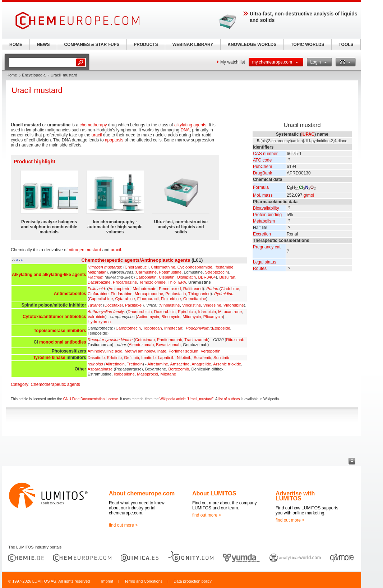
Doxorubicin (165, 312)
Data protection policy (193, 581)
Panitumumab (170, 340)
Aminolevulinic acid (105, 351)
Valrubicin (96, 317)
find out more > (123, 525)
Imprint (107, 581)
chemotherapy (93, 125)
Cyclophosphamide (195, 267)
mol (311, 195)
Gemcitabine (195, 299)
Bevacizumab (168, 345)
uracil (97, 135)
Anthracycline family (106, 312)
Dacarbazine (99, 282)
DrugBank (262, 173)
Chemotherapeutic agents (55, 384)
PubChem (262, 167)
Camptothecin (128, 328)
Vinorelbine (234, 305)
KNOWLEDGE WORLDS (252, 45)
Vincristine (191, 305)
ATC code (262, 160)
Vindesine (212, 305)
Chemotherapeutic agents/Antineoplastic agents (136, 260)
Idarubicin (207, 312)
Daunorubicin (140, 312)
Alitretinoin (115, 364)
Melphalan (97, 272)
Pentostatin (176, 294)
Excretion (262, 234)
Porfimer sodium (183, 351)
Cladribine (230, 289)
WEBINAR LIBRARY (193, 45)
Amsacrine (180, 364)
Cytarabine (125, 299)
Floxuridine (171, 299)
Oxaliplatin (186, 277)
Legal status (265, 262)
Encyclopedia (34, 75)
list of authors (229, 399)
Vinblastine (170, 305)
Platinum (96, 277)
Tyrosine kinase (49, 358)
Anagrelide (201, 364)
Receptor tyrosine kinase (110, 340)
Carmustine (146, 272)
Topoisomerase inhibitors (60, 331)
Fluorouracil (148, 299)
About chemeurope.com (142, 493)
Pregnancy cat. (267, 247)
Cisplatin (167, 277)
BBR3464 (207, 277)
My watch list (233, 62)
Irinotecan (173, 328)
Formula (261, 187)
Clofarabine (98, 294)
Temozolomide (152, 282)
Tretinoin (135, 364)
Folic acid (96, 289)
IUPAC (308, 134)
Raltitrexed (193, 289)
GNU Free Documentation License (91, 399)
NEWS (43, 45)
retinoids (95, 364)
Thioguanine (199, 294)
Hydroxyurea (99, 322)
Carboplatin (146, 277)
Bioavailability (266, 208)
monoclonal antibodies (63, 342)
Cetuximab (145, 340)
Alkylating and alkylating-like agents (49, 275)
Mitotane (168, 374)
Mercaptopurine (149, 294)
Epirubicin (187, 312)
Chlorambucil (137, 267)
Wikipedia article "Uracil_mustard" (186, 399)
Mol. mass (263, 195)
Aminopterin (119, 289)
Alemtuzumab (141, 345)
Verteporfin (210, 351)
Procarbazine (125, 282)
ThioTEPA (177, 282)
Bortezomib (179, 369)
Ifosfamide (224, 267)
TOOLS (346, 45)
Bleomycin (171, 317)
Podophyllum (198, 328)
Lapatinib (166, 358)
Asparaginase (100, 369)
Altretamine (158, 364)
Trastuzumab (196, 340)
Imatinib (148, 358)
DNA (185, 130)
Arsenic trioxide (227, 364)
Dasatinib (96, 358)
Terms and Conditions (143, 581)
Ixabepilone (124, 374)
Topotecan (153, 328)
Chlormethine (163, 267)
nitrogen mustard (85, 250)
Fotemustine (170, 272)
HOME (16, 45)
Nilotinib (184, 358)
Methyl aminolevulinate (146, 351)
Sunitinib (221, 358)
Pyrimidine (224, 294)
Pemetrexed (170, 289)
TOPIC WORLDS (307, 45)
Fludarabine (121, 294)
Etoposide (221, 328)
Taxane (94, 305)
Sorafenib (202, 358)
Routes (260, 269)
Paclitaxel (134, 305)
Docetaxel (114, 305)
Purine (212, 289)
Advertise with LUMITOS (295, 496)
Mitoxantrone (230, 312)
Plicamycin (213, 317)
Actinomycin (148, 317)
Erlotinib (114, 358)
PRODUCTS (146, 45)
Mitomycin (192, 317)
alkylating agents (190, 125)
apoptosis (114, 140)
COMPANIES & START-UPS (92, 45)
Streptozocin (216, 272)
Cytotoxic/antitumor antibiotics (54, 317)
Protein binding (267, 215)
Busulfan (227, 277)
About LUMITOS (214, 493)
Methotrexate (144, 289)
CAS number (265, 154)
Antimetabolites (70, 294)
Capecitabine (101, 299)
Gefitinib (131, 358)
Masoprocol (147, 374)
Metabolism (264, 221)
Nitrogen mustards (104, 267)
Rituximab (235, 340)
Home (12, 75)
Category (20, 384)
